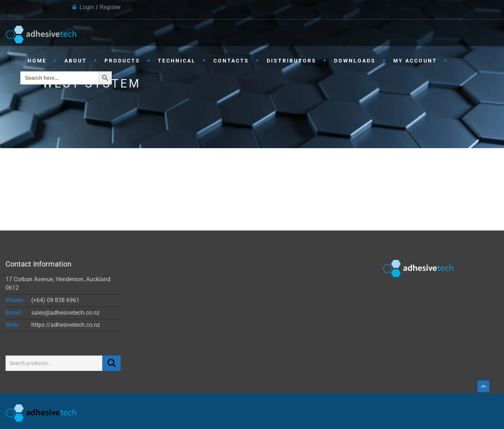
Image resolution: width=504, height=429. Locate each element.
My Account (415, 61)
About (76, 61)
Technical (177, 61)
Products (122, 61)
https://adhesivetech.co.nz (66, 325)
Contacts (231, 61)
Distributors (292, 61)
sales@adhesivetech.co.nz (65, 313)
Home (37, 61)
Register (110, 7)
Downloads (355, 61)
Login (87, 7)
